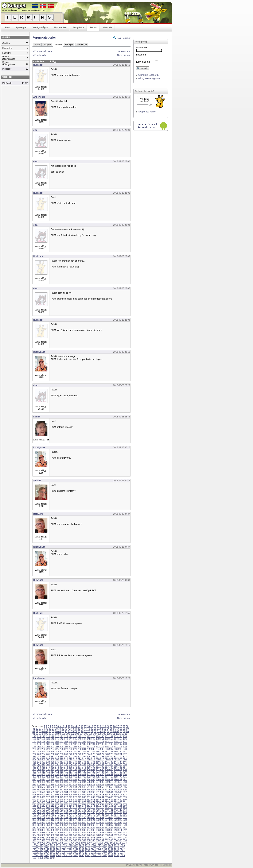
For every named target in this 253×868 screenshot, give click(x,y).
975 (125, 838)
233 (93, 749)
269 (66, 754)
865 (102, 825)
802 (102, 817)
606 (70, 795)
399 (84, 769)
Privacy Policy (133, 865)
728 (52, 810)
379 (89, 767)
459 (70, 777)
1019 (64, 845)
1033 (52, 848)
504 (84, 782)
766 (34, 815)
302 (120, 757)
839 (79, 822)
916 (48, 833)
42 (69, 729)
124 (75, 736)
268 (62, 754)
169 (89, 741)
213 (98, 747)
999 (43, 843)
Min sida (107, 27)
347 (39, 764)
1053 (76, 850)
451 (34, 777)
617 (120, 795)
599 (39, 795)
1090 (105, 855)
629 (79, 797)
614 (107, 795)
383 (107, 767)
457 (62, 777)
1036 (70, 848)
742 (116, 810)
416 (66, 772)
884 (93, 828)
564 (70, 790)
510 (111, 782)
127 (89, 736)
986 (79, 840)
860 (79, 825)
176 (120, 741)
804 (111, 817)
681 (125, 802)
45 (79, 729)
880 (75, 828)
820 (89, 820)
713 (79, 807)
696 (98, 805)
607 (75, 795)
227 (66, 749)
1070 (81, 853)
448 (116, 774)
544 (75, 787)
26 (114, 726)
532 (116, 784)
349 (48, 764)
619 (34, 797)
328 (48, 762)
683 (39, 805)
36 (50, 729)
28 (121, 726)
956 (39, 838)
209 (79, 747)
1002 (60, 843)
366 (125, 764)
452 (39, 777)
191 (93, 744)
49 (92, 729)
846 (111, 822)
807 (125, 817)
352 (62, 764)
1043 (110, 848)
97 (53, 734)
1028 (116, 845)
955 (34, 838)
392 (52, 769)
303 (125, 757)
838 (75, 822)
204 (57, 747)
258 (111, 752)
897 (57, 830)
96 (50, 734)
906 (98, 830)
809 (39, 820)
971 (107, 838)
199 (34, 747)
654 (98, 800)
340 (102, 762)
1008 (95, 843)
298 (102, 757)
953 (120, 835)
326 (39, 762)
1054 (81, 850)
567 (84, 790)
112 (118, 734)
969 (98, 838)
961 (62, 838)
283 (34, 757)
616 (116, 795)
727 (48, 810)
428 (120, 772)
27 (117, 726)
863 (93, 825)
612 (98, 795)
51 (98, 729)
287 (52, 757)
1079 (41, 855)
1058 (105, 850)
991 (102, 840)
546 (84, 787)
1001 (54, 843)
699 (111, 805)
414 (57, 772)
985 (75, 840)
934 (34, 835)
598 (34, 795)
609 (84, 795)
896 (52, 830)
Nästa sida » (124, 51)
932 (120, 833)
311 (66, 759)
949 (102, 835)
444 (98, 774)
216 (111, 747)
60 (127, 729)
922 (75, 833)
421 (89, 772)
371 (52, 767)
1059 (110, 850)
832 (48, 822)
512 (120, 782)
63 (40, 731)
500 (66, 782)
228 (70, 749)
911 (120, 830)
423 (98, 772)
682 (34, 805)
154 (116, 739)
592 (102, 792)
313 (75, 759)
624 (57, 797)
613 (102, 795)
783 (111, 815)
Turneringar (81, 45)
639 (125, 797)
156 (125, 739)
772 (62, 815)
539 (52, 787)
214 (102, 747)
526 (89, 784)
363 (111, 764)
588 (84, 792)
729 (57, 810)
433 (48, 774)
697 (102, 805)
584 (66, 792)
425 (107, 772)
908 (107, 830)
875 (52, 828)
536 (39, 787)
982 (62, 840)
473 (39, 779)
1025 (99, 845)
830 (39, 822)
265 (48, 754)
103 (77, 734)
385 (116, 767)
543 (70, 787)
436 (62, 774)
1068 (70, 853)
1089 (99, 855)
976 (34, 840)
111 (113, 734)
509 (107, 782)
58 (121, 729)
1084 (70, 855)
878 (66, 828)
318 (98, 759)
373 (62, 767)
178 (34, 744)
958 (48, 838)
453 (43, 777)
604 (62, 795)
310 (62, 759)
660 (125, 800)
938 (52, 835)
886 (102, 828)
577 (34, 792)
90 (127, 731)
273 (84, 754)
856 (62, 825)
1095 (41, 858)
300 (111, 757)
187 (75, 744)
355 (75, 764)
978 (43, 840)
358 (89, 764)
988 (89, 840)
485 (93, 779)
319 (102, 759)
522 (70, 784)
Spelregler (21, 27)
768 (43, 815)
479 (66, 779)
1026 (105, 845)
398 (79, 769)
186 (70, 744)
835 (62, 822)
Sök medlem (60, 27)
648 (70, 800)
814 (62, 820)
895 (48, 830)
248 (66, 752)
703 (34, 807)
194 (107, 744)
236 (107, 749)
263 (39, 754)
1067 (64, 853)
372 (57, 767)
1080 (47, 855)
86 (114, 731)
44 (76, 729)
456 (57, 777)
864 (98, 825)
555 (125, 787)
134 (120, 736)
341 (107, 762)
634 (102, 797)
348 (43, 764)
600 (43, 795)
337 (89, 762)
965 (79, 838)
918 (57, 833)
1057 (99, 850)
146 (79, 739)
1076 (116, 853)
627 (70, 797)
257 (107, 752)
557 (39, 790)
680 (120, 802)
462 (84, 777)
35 (47, 729)
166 (75, 741)
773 (66, 815)
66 (50, 731)
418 (75, 772)
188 (79, 744)
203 (52, 747)
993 (111, 840)
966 (84, 838)
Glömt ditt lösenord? (149, 75)
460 (75, 777)
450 (125, 774)
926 (93, 833)
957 (43, 838)
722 (120, 807)
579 (43, 792)
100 (63, 734)
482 (79, 779)
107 (95, 734)
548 (93, 787)
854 (52, 825)
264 (43, 754)
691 (75, 805)
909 (111, 830)
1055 (87, 850)
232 (89, 749)
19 (92, 726)
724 (34, 810)
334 (75, 762)
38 (56, 729)
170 (93, 741)
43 (73, 729)
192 (98, 744)
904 (89, 830)
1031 (41, 848)
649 (75, 800)
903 (84, 830)
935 (39, 835)
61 (34, 731)
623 (52, 797)
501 (70, 782)
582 (57, 792)
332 (66, 762)
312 (70, 759)
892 (34, 830)
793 (62, 817)
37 (53, 729)
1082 (58, 855)
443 (93, 774)
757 (89, 812)
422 (93, 772)
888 (111, 828)
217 (116, 747)
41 (66, 729)
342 (111, 762)
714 (84, 807)
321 (111, 759)
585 (70, 792)
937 (48, 835)
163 (62, 741)
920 (66, 833)
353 (66, 764)
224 (52, 749)
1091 (110, 855)
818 (79, 820)
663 (43, 802)
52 (102, 729)
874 (48, 828)
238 (116, 749)
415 (62, 772)
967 (89, 838)
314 (79, 759)
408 (125, 769)
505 (89, 782)
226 (62, 749)
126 (84, 736)
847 (116, 822)
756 (84, 812)
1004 (72, 843)
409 (34, 772)
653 (93, 800)
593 (107, 792)
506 (93, 782)
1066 (58, 853)
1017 (52, 845)
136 (34, 739)
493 (34, 782)
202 (48, 747)
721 (116, 807)
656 (107, 800)
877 (62, 828)
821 (93, 820)
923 (79, 833)
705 (43, 807)
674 (93, 802)
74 (76, 731)
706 (48, 807)
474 (43, 779)
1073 (99, 853)
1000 (48, 843)
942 (70, 835)
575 (120, 790)
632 (93, 797)
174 (111, 741)
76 (82, 731)
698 (107, 805)
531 (111, 784)
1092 (116, 855)
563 (66, 790)
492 (125, 779)
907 (102, 830)
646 (62, 800)
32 (37, 729)
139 (48, 739)
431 (39, 774)
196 (116, 744)
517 (48, 784)
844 (102, 822)
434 (52, 774)
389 (39, 769)
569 (93, 790)
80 (95, 731)
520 (62, 784)
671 (79, 802)
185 (66, 744)
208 (75, 747)
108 (100, 734)
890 (120, 828)
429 (125, 772)
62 (37, 731)
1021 (76, 845)
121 (62, 736)
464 (93, 777)
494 (39, 782)
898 (62, 830)
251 (79, 752)
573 (111, 790)
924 (84, 833)
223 (48, 749)
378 (84, 767)
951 (111, 835)
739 (102, 810)
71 (66, 731)
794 (66, 817)
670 (75, 802)
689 (66, 805)
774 (70, 815)
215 (107, 747)
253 (89, 752)
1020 (70, 845)
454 (48, 777)
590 (93, 792)
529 (102, 784)
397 (75, 769)
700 (116, 805)
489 (111, 779)
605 (66, 795)
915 (43, 833)
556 (34, 790)
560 (52, 790)
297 (98, 757)
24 (108, 726)
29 (124, 726)
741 (111, 810)
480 (70, 779)
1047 (41, 850)
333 (70, 762)
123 (70, 736)
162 (57, 741)
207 (70, 747)
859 (75, 825)
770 (52, 815)
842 (93, 822)
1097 (52, 858)
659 (120, 800)
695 (93, 805)
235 (102, 749)
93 (40, 734)
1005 (78, 843)
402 (98, 769)
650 (79, 800)
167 (79, 741)
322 (116, 759)
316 (89, 759)
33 (40, 729)
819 (84, 820)
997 (34, 843)
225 (57, 749)
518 (52, 784)
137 (39, 739)
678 (111, 802)
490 (116, 779)
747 (43, 812)
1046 (35, 850)
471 (125, 777)
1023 (87, 845)
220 (34, 749)
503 (79, 782)
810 (43, 820)
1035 (64, 848)
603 (57, 795)
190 (89, 744)
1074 (105, 853)
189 (84, 744)
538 (48, 787)
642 (43, 800)
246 (57, 752)
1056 (93, 850)
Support (47, 45)
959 (52, 838)
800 (93, 817)
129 (98, 736)
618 (125, 795)
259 (116, 752)
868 (116, 825)
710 (66, 807)
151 (102, 739)
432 (43, 774)
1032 (47, 848)
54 (108, 729)
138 (43, 739)
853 (48, 825)
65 (47, 731)
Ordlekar (58, 45)
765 (125, 812)
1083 (64, 855)
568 (89, 790)
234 (98, 749)
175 (116, 741)
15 (79, 726)
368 (39, 767)
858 (70, 825)
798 (84, 817)
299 (107, 757)
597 (125, 792)
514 (34, 784)
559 (48, 790)
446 (107, 774)
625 (62, 797)
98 (56, 734)
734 (79, 810)
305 (39, 759)
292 (75, 757)
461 (79, 777)
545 (79, 787)
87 (118, 731)
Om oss (154, 865)
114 (127, 734)
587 (79, 792)
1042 (105, 848)
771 (57, 815)
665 (52, 802)
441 (84, 774)
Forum (93, 27)
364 (116, 764)
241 (34, 752)
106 (90, 734)
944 (79, 835)
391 (48, 769)
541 (62, 787)
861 (84, 825)
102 (73, 734)
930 (111, 833)
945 (84, 835)
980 (52, 840)
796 (75, 817)
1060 (116, 850)
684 (43, 805)
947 (93, 835)
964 (75, 838)
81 (98, 731)
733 (75, 810)
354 (70, 764)
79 (92, 731)
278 (107, 754)
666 (57, 802)
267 (57, 754)
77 (85, 731)
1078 (35, 855)
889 (116, 828)
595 (116, 792)
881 (79, 828)
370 (48, 767)
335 (79, 762)
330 (57, 762)
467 (107, 777)
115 (34, 736)
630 (84, 797)
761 (107, 812)
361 (102, 764)
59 (124, 729)
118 (48, 736)
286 (48, 757)
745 (34, 812)
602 (52, 795)
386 (120, 767)
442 (89, 774)
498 (57, 782)
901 (75, 830)
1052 (70, 850)
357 (84, 764)
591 (98, 792)
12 (69, 726)
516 (43, 784)
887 (107, 828)
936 (43, 835)
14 (75, 726)
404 (107, 769)
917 (52, 833)
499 (62, 782)
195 (111, 744)
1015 (41, 845)
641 (39, 800)
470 (120, 777)
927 (98, 833)
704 (39, 807)
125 (79, 736)
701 (120, 805)
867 (111, 825)
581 (52, 792)
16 (82, 726)
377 (79, 767)
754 (75, 812)
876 (57, 828)
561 (57, 790)
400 (89, 769)
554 (120, 787)
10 (63, 726)
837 (70, 822)
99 (60, 734)
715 (89, 807)
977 (39, 840)
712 (75, 807)
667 (62, 802)
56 (114, 729)
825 (111, 820)
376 (75, 767)
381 (98, 767)
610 (89, 795)
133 (116, 736)
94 (43, 734)
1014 (35, 845)
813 (57, 820)
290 (66, 757)
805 (116, 817)
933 (125, 833)
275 (93, 754)
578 (39, 792)
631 (89, 797)
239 (120, 749)
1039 (87, 848)
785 (120, 815)
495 (43, 782)
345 (125, 762)
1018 (58, 845)
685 (48, 805)
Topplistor (79, 27)
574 (116, 790)
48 (89, 729)
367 (34, 767)
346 (34, 764)
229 (75, 749)
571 (102, 790)
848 (120, 822)
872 (39, 828)
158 (39, 741)
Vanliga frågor (40, 27)
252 (84, 752)
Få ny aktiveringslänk (149, 78)
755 (79, 812)
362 (107, 764)
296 (93, 757)
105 (86, 734)
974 (120, 838)
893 (39, 830)
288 (57, 757)
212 (93, 747)
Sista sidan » (124, 55)
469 (116, 777)
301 (116, 757)
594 (111, 792)
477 (57, 779)
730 (62, 810)
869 (120, 825)
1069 (76, 853)
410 (39, 772)
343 (116, 762)
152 (107, 739)
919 (62, 833)
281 (120, 754)
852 (43, 825)
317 (93, 759)
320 (107, 759)
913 (34, 833)
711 (70, 807)
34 (43, 729)
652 (89, 800)
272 (79, 754)
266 (52, 754)
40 (63, 729)
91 (34, 734)
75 (79, 731)
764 (120, 812)
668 (66, 802)
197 (120, 744)
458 (66, 777)
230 (79, 749)
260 (120, 752)
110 (109, 734)
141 (57, 739)
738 (98, 810)
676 (102, 802)
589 (89, 792)
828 (125, 820)
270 (70, 754)
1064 (47, 853)
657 (111, 800)
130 (102, 736)
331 (62, 762)
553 (116, 787)
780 (98, 815)
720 (111, 807)
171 (98, 741)
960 (57, 838)
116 (39, 736)
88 (121, 731)
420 (84, 772)
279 (111, 754)
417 (70, 772)
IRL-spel (69, 45)
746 (39, 812)
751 (62, 812)
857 (66, 825)
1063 (41, 853)
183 (57, 744)
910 (116, 830)
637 (116, 797)
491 (120, 779)
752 (66, 812)
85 (111, 731)
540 (57, 787)
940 (62, 835)
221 (39, 749)
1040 (93, 848)
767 (39, 815)
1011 (112, 843)
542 (66, 787)
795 (70, 817)
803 (107, 817)
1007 (89, 843)
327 (43, 762)
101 (68, 734)
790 (48, 817)
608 (79, 795)
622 (48, 797)
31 (34, 729)
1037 (76, 848)
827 (120, 820)
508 (102, 782)
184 (62, 744)
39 (60, 729)
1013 (124, 843)
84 (108, 731)
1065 (52, 853)
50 (95, 729)
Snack (37, 45)
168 (84, 741)
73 (73, 731)
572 (107, 790)
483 (84, 779)
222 (43, 749)
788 (39, 817)
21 (98, 726)
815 (66, 820)
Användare (142, 47)
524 (79, 784)
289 (62, 757)
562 (62, 790)
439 (75, 774)
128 (93, 736)
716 (93, 807)
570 (98, 790)
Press (145, 865)
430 (34, 774)
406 (116, 769)
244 (48, 752)
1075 (110, 853)
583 (62, 792)
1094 (35, 858)
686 (52, 805)
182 (52, 744)
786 (125, 815)
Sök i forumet (124, 38)
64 (43, 731)
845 (107, 822)
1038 (81, 848)
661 (34, 802)
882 (84, 828)
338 (93, 762)
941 (66, 835)
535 (34, 787)
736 (89, 810)
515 (39, 784)
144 (70, 739)
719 (107, 807)
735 (84, 810)
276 (98, 754)
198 (125, 744)
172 (102, 741)
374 (66, 767)
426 (111, 772)
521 (66, 784)
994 (116, 840)
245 (52, 752)
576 (125, 790)
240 (125, 749)
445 (102, 774)
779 (93, 815)
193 (102, 744)
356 (79, 764)
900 (70, 830)
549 (98, 787)
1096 (47, 858)
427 (116, 772)
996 (125, 840)
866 (107, 825)
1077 (122, 853)
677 (107, 802)
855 (57, 825)
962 (66, 838)
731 (66, 810)
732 (70, 810)
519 (57, 784)
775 (75, 815)
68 (56, 731)
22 (101, 726)
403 (102, 769)
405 (111, 769)
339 (98, 762)
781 (102, 815)
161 (52, 741)
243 (43, 752)
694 (89, 805)
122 (66, 736)
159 (43, 741)
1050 (58, 850)
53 (105, 729)
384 (111, 767)
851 (39, 825)
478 (62, 779)
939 (57, 835)
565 (75, 790)
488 (107, 779)
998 (39, 843)
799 (89, 817)
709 (62, 807)
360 (98, 764)
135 (125, 736)
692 (79, 805)
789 (43, 817)
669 (70, 802)
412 (48, 772)
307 (48, 759)
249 (70, 752)
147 (84, 739)
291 (70, 757)
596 (120, 792)
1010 (107, 843)
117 (43, 736)
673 (89, 802)
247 (62, 752)
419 (79, 772)
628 (75, 797)
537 (43, 787)
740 (107, 810)
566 (79, 790)
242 (39, 752)
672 (84, 802)
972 (111, 838)
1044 (116, 848)
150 (98, 739)
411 (43, 772)
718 (102, 807)
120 (57, 736)
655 (102, 800)
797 (79, 817)
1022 (81, 845)
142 (62, 739)
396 (70, 769)
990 (98, 840)
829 (34, 822)
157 (34, 741)
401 (93, 769)
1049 (52, 850)
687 (57, 805)
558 (43, 790)
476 (52, 779)
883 (89, 828)
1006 (83, 843)
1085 (76, 855)
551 (107, 787)
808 (34, 820)
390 (43, 769)
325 (34, 762)
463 (89, 777)
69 (60, 731)
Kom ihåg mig (143, 62)
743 (120, 810)
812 (52, 820)
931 (116, 833)
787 (34, 817)
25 (111, 726)
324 (125, 759)
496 (48, 782)
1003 (66, 843)
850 (34, 825)
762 (111, 812)
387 (125, 767)
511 (116, 782)
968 (93, 838)
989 (93, 840)
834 (57, 822)
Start (7, 27)
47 (85, 729)
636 (111, 797)
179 (39, 744)
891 (125, 828)
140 (52, 739)
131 (107, 736)
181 (48, 744)
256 (102, 752)
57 (118, 729)
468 (111, 777)
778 (89, 815)
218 (120, 747)
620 (39, 797)
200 (39, 747)
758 (93, 812)
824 (107, 820)
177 (125, 741)
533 (120, 784)
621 (43, 797)
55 (111, 729)
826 (116, 820)
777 (84, 815)
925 (89, 833)
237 (111, 749)
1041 (99, 848)
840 (84, 822)
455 (52, 777)
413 (52, 772)
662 (39, 802)
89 (124, 731)
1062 (35, 853)
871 (34, 828)
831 (43, 822)
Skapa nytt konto (147, 112)
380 (93, 767)
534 (125, 784)
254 (93, 752)
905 (93, 830)
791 (52, 817)
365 (120, 764)
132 (111, 736)
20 (95, 726)
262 (34, 754)
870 (125, 825)
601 (48, 795)
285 (43, 757)
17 (85, 726)
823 (102, 820)
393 (57, 769)
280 (116, 754)
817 (75, 820)
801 (98, 817)
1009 (101, 843)
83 (105, 731)
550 (102, 787)
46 (82, 729)
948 (98, 835)
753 (70, 812)
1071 (87, 853)
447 (111, 774)
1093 (122, 855)
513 (125, 782)
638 (120, 797)
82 (102, 731)
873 (43, 828)
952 (116, 835)
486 (98, 779)
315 (84, 759)
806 (120, 817)
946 (89, 835)
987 (84, 840)
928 (102, 833)
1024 (93, 845)
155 (120, 739)
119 (52, 736)
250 (75, 752)
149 (93, 739)
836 (66, 822)
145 (75, 739)
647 (66, 800)
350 (52, 764)
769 (48, 815)
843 (98, 822)
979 (48, 840)
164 (66, 741)
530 (107, 784)
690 (70, 805)
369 (43, 767)
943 (75, 835)
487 (102, 779)
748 (48, 812)
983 (66, 840)
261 (125, 752)
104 (82, 734)
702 (125, 805)
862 (89, 825)
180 (43, 744)
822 (98, 820)
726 (43, 810)
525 (84, 784)
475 (48, 779)
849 (125, 822)
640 (34, 800)
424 (102, 772)
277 (102, 754)
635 (107, 797)
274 (89, 754)
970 (102, 838)
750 (57, 812)
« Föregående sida (42, 51)
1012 (118, 843)
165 (70, 741)
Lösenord (141, 55)
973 (116, 838)
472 (34, 779)
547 (89, 787)
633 (98, 797)
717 (98, 807)
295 (89, 757)
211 (89, 747)
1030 (35, 848)
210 (84, 747)
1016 (47, 845)
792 (57, 817)
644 (52, 800)
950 (107, 835)
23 (105, 726)
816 (70, 820)
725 (39, 810)
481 (75, 779)
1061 (122, 850)
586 (75, 792)
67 (53, 731)
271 (75, 754)
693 (84, 805)
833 (52, 822)
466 (102, 777)
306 (43, 759)
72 (69, 731)
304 (34, 759)
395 (66, 769)
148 (89, 739)
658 (116, 800)
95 (47, 734)
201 (43, 747)
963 (70, 838)
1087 (87, 855)
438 (70, 774)
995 (120, 840)
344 (120, 762)
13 (72, 726)
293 (79, 757)
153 (111, 739)
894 (43, 830)
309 (57, 759)
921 (70, 833)
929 (107, 833)
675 (98, 802)
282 (125, 754)
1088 (93, 855)
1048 (47, 850)
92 (37, 734)
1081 (52, 855)
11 (66, 726)
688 (62, 805)
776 (79, 815)
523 (75, 784)
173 (107, 741)
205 (62, 747)
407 (120, 769)
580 (48, 792)
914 (39, 833)
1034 (58, 848)
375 (70, 767)
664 (48, 802)
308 (52, 759)
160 (48, 741)
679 (116, 802)
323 (120, 759)
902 (79, 830)
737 (93, 810)
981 (57, 840)
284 (39, 757)
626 (66, 797)
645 (57, 800)
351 (57, 764)
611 (93, 795)
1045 (122, 848)
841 (89, 822)
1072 (93, 853)
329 (52, 762)
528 (98, 784)
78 (89, 731)
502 (75, 782)
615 (111, 795)
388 (34, 769)
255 (98, 752)
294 (84, 757)
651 (84, 800)
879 (70, 828)
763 (116, 812)
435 (57, 774)
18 (88, 726)
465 (98, 777)
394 (62, 769)
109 (104, 734)
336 (84, 762)
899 (66, 830)
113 (122, 734)
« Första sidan (40, 55)
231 (84, 749)
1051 (64, 850)
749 (52, 812)
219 (125, 747)
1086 (81, 855)
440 (79, 774)
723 (125, 807)
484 (89, 779)
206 (66, 747)
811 (48, 820)
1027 (110, 845)
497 (52, 782)
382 (102, 767)
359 (93, 764)
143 (66, 739)
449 (120, 774)
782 (107, 815)
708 (57, 807)
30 (127, 726)
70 (63, 731)
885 (98, 828)
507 (98, 782)
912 (125, 830)
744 (125, 810)
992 (107, 840)
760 (102, 812)
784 (116, 815)
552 (111, 787)
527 (93, 784)
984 (70, 840)
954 (125, 835)
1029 (122, 845)
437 (66, 774)
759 (98, 812)
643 (48, 800)
